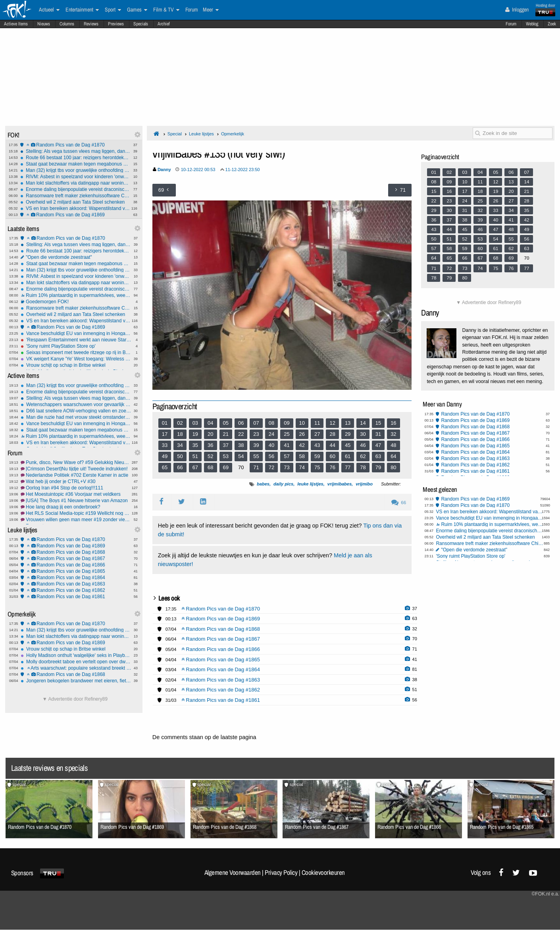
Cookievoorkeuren (323, 872)
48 (393, 445)
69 (226, 467)
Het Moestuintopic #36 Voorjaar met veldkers (76, 494)
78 (363, 467)
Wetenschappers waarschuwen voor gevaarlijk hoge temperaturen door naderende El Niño (76, 404)
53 (226, 456)
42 (302, 445)
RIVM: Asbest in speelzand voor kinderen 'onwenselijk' (76, 177)
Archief (164, 24)
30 (363, 434)
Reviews (91, 24)
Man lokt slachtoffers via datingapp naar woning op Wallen (76, 183)
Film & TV (166, 10)
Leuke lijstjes (201, 134)
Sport (113, 10)
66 (180, 467)
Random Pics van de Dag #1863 (76, 584)
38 (241, 445)
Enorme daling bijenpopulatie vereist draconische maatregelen (76, 189)
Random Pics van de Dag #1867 (76, 558)
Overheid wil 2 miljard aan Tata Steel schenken (76, 202)
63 (378, 456)
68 (210, 467)
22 (241, 434)
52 (210, 456)
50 (180, 456)
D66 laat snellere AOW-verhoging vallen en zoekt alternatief (76, 411)
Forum (511, 24)
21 (226, 434)
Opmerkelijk (233, 134)
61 (348, 456)
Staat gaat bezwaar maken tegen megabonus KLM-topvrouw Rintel (76, 164)
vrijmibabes (340, 484)
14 (363, 423)
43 (317, 445)
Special (175, 134)
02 (180, 423)
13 (348, 423)
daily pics (283, 484)
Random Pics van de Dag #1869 (76, 215)
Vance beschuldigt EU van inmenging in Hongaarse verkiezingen (76, 333)
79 (378, 467)
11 (317, 423)
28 (332, 434)
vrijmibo (364, 484)
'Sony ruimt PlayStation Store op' (76, 346)
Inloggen (517, 10)
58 (302, 456)
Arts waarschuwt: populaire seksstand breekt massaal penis (76, 668)
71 (256, 467)
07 (256, 423)
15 (378, 423)
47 (378, 445)
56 (271, 456)
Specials (141, 24)
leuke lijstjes (310, 484)
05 (226, 423)
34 (180, 445)
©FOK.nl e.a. (545, 894)
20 (210, 434)
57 (287, 456)
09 (287, 423)
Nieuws (44, 24)
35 (195, 445)
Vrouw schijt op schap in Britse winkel (76, 365)
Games (137, 10)
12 (332, 423)
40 (271, 445)
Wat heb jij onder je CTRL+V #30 (76, 481)
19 (195, 434)
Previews (116, 24)
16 (393, 423)
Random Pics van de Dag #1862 (76, 590)
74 (302, 467)
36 (210, 445)
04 (210, 423)
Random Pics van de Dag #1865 (76, 571)
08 (271, 423)
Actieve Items (16, 24)
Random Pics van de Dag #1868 (76, 552)
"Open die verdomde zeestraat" (76, 257)
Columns (67, 24)
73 (287, 467)
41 (287, 445)
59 (317, 456)
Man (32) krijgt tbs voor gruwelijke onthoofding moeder (76, 170)
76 (332, 467)
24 (271, 434)
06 (241, 423)
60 (332, 456)
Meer (211, 10)
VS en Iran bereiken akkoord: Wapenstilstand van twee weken (76, 208)
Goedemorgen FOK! (76, 302)
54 (241, 456)
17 (165, 434)
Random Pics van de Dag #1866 (76, 565)
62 (363, 456)
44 (332, 445)
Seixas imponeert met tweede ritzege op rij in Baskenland (76, 352)
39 (256, 445)
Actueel (49, 10)
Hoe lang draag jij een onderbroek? (76, 507)
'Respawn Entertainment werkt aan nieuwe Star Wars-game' (76, 340)
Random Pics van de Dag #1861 (76, 597)
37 (226, 445)
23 (256, 434)
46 (363, 445)
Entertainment (82, 10)
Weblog (532, 24)
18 (180, 434)
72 (271, 467)
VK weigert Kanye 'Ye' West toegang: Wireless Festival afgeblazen (76, 359)
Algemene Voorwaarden (233, 872)
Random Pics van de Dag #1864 (76, 578)
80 (393, 467)
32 (393, 434)
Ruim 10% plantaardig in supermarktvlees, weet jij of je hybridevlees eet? (76, 295)
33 (165, 445)
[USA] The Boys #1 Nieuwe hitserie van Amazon (76, 501)
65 (165, 467)
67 (195, 467)
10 (302, 423)
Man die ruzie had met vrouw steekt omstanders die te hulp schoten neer (76, 417)
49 (165, 456)
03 (195, 423)
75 (317, 467)
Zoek (552, 24)
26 (302, 434)
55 (256, 456)
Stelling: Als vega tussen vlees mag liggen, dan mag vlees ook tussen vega (76, 151)
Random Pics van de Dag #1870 (76, 145)
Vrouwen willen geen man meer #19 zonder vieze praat (76, 520)
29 (348, 434)
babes (263, 484)
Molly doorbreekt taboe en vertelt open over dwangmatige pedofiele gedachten (76, 662)
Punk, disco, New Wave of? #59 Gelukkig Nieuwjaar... (76, 462)
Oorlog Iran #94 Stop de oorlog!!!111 (76, 488)
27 (317, 434)
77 (348, 467)
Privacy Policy (281, 872)
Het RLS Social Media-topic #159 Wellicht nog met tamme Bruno (76, 513)
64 (393, 456)
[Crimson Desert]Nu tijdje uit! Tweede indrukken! (76, 469)
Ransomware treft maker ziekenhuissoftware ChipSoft (76, 196)
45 (348, 445)
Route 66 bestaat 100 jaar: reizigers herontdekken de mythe (76, 158)
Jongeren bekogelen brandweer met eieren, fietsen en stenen (76, 681)
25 (287, 434)
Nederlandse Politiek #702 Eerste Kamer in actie (76, 475)
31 (378, 434)
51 (195, 456)
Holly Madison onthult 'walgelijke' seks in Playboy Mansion (76, 655)
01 (165, 423)
